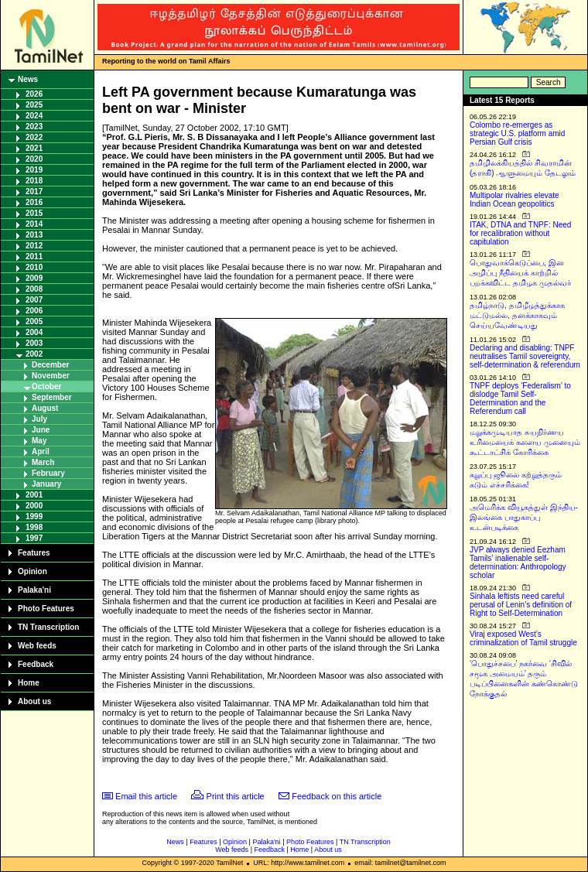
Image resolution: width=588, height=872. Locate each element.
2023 (34, 127)
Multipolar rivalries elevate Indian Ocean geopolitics (514, 200)
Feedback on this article (337, 796)
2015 (34, 213)
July (39, 419)
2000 (34, 506)
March (43, 462)
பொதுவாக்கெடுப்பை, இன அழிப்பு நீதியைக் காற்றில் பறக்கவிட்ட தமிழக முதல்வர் (520, 273)
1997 (34, 538)
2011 (34, 256)
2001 (34, 495)
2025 (34, 105)
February (48, 473)
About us (34, 701)
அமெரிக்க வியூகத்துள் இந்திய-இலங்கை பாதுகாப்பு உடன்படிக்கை (524, 517)
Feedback (36, 664)
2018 (34, 181)
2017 (34, 191)
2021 (34, 148)
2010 (34, 267)
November (51, 376)
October (46, 386)
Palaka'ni (34, 590)
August (45, 408)
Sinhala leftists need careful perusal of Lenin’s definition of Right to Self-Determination (521, 605)
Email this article (146, 796)
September (52, 397)
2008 (34, 289)
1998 (34, 527)
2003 (34, 343)
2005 (34, 321)
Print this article (236, 796)
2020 (34, 159)
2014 (34, 224)
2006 (34, 311)
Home (29, 683)
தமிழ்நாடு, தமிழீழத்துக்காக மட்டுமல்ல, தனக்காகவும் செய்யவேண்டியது (517, 315)
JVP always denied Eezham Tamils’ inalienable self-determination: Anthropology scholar (518, 563)
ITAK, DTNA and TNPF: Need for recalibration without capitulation (520, 233)
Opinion (32, 571)
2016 (34, 202)
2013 (34, 235)
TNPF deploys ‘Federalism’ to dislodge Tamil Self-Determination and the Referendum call (520, 398)
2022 (34, 137)
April (41, 451)
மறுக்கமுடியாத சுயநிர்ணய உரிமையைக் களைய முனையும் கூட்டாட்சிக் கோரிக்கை (525, 442)
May (39, 441)
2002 (34, 354)
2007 (34, 300)
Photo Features (46, 609)
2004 (34, 332)
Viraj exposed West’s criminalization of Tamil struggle (523, 638)
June (41, 430)
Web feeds (37, 646)
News (28, 79)
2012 (34, 246)
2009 (34, 278)
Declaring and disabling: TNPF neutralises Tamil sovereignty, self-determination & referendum (525, 356)
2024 (34, 116)
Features (34, 553)
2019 (34, 170)
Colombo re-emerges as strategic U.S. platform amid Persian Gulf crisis (517, 133)
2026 (34, 94)
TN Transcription (48, 627)
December (50, 365)
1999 (34, 516)
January (46, 484)
